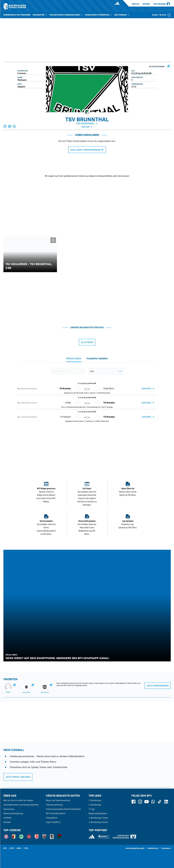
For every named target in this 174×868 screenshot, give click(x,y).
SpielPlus (136, 4)
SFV (5, 848)
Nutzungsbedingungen (135, 848)
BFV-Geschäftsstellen (56, 813)
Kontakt (7, 822)
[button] (5, 126)
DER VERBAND (122, 15)
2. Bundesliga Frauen (98, 822)
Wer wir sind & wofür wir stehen (18, 800)
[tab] (74, 359)
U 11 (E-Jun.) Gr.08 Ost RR (141, 73)
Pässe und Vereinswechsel (58, 800)
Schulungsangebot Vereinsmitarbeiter (63, 809)
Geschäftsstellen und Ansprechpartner (21, 805)
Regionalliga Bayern (98, 813)
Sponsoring (9, 809)
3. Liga (92, 809)
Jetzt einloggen (159, 4)
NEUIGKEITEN (40, 15)
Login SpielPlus (53, 822)
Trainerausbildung (54, 805)
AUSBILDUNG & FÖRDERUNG (98, 15)
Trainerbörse (52, 818)
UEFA (19, 848)
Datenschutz (153, 848)
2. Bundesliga (95, 805)
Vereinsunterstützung (13, 813)
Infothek (146, 4)
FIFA (26, 848)
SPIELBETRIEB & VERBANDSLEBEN (66, 15)
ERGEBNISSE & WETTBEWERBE (17, 15)
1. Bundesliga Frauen (98, 818)
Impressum (166, 848)
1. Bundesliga (95, 800)
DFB (12, 848)
